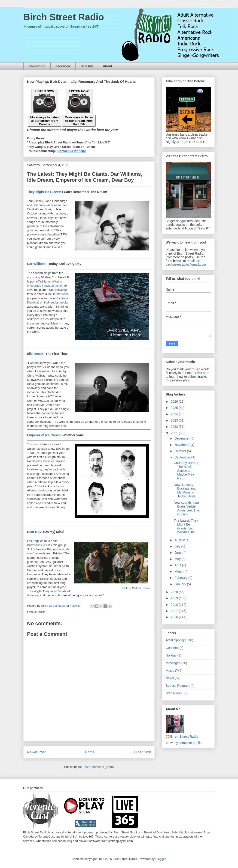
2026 (175, 401)
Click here (202, 373)
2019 (175, 598)
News (170, 678)
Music (42, 612)
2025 (175, 408)
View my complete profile (184, 743)
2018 (175, 605)
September (183, 457)
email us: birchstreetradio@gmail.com (186, 263)
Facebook (63, 66)
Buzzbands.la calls (40, 545)
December (182, 438)
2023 (175, 420)
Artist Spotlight (176, 640)
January (181, 584)
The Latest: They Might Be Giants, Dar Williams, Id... (186, 526)
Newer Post (36, 752)
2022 (175, 427)
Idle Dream (35, 354)
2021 (175, 433)
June (178, 553)
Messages (173, 663)
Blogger (161, 859)
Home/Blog (37, 66)
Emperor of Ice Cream (44, 435)
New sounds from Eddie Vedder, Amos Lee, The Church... (186, 508)
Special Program (178, 686)
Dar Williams (37, 264)
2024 (175, 414)
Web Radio (174, 693)
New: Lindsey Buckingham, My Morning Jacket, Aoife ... (186, 490)
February (181, 578)
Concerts (172, 648)
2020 (175, 592)
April (178, 565)
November (182, 445)
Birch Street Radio (64, 17)
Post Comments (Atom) (98, 767)
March (179, 571)
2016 (175, 617)
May (178, 559)
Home (90, 752)
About (107, 66)
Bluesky (87, 66)
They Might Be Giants (44, 192)
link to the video (58, 294)
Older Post (142, 752)
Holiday (171, 655)
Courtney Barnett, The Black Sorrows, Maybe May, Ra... (186, 471)
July (178, 546)
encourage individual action (45, 286)
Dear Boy (34, 532)
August (180, 540)
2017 (175, 611)
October (181, 451)
